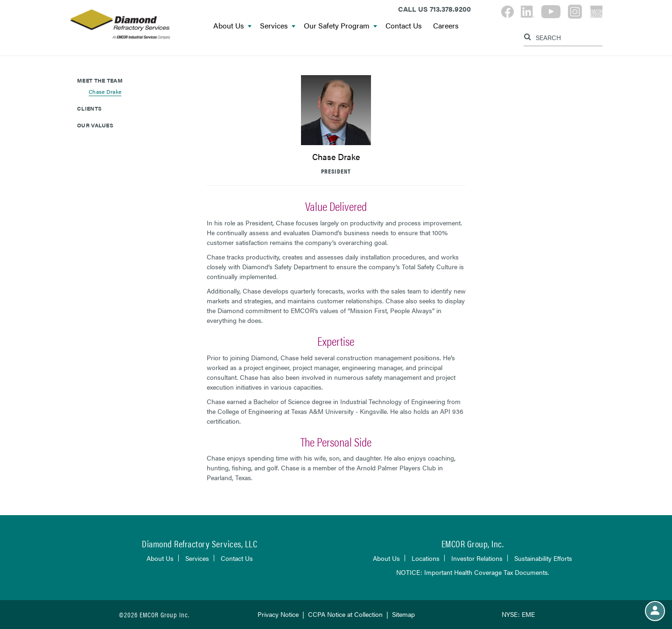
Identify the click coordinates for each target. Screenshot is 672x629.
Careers (446, 26)
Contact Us (404, 26)
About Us (232, 26)
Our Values (95, 125)
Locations (426, 558)
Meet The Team (100, 80)
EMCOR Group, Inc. (473, 543)
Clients (89, 108)
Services (278, 26)
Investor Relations (477, 558)
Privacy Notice (278, 614)
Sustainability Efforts (543, 558)
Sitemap (403, 614)
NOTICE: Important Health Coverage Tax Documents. (473, 572)
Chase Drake (105, 91)
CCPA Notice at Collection (345, 614)
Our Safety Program (340, 26)
